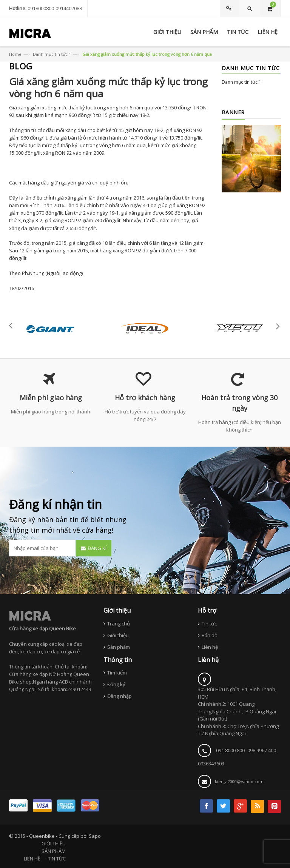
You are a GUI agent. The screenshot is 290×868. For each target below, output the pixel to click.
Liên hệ (210, 647)
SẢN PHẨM (54, 851)
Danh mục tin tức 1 (52, 54)
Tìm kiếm (117, 673)
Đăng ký (116, 684)
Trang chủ (119, 624)
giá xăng (66, 198)
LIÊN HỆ (32, 859)
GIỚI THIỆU (54, 843)
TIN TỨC (57, 859)
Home (15, 54)
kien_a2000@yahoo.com (239, 781)
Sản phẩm (119, 647)
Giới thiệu (118, 635)
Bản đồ (210, 635)
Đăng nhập (120, 696)
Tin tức (209, 624)
